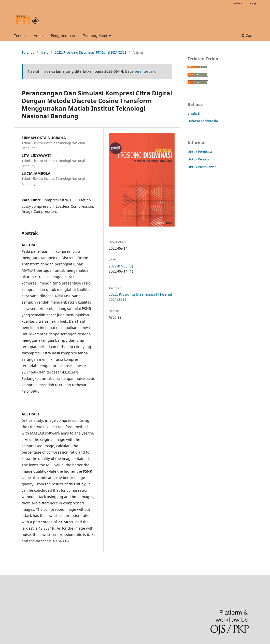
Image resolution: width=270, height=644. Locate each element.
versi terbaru (145, 71)
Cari (247, 35)
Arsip (38, 35)
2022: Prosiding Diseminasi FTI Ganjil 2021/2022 (90, 52)
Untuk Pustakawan (202, 167)
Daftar (237, 4)
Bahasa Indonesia (203, 121)
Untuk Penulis (198, 159)
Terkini (20, 35)
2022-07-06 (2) (121, 266)
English (194, 113)
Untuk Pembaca (200, 152)
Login (252, 4)
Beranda (28, 52)
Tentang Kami (96, 35)
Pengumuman (63, 35)
